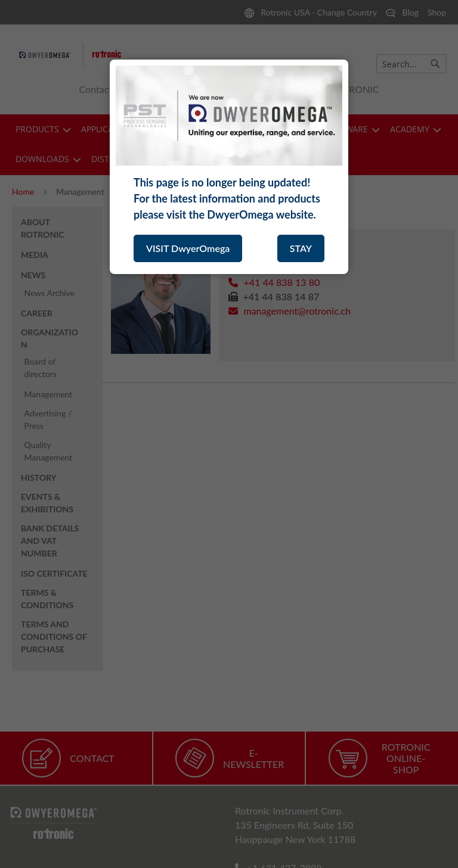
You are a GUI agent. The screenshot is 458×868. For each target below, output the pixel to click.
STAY (301, 248)
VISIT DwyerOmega (188, 248)
